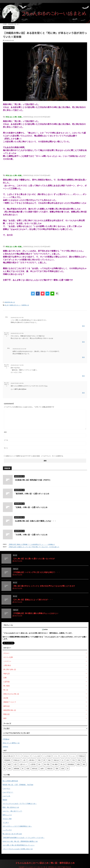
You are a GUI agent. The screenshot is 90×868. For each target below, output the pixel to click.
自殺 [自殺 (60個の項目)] (9, 769)
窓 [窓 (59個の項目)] (4, 769)
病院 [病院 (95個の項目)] (78, 764)
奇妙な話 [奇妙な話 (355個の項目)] (56, 760)
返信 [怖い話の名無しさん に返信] (83, 342)
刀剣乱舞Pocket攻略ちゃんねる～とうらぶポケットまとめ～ (23, 838)
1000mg (5, 747)
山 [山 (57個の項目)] (4, 764)
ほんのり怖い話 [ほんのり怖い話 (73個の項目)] (8, 756)
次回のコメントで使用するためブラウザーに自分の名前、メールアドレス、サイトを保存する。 (35, 456)
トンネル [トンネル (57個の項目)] (63, 756)
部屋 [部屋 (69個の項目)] (28, 769)
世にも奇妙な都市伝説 (10, 781)
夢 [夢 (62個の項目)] (44, 760)
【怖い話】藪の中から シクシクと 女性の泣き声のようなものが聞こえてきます (44, 586)
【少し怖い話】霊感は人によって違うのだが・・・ (33, 600)
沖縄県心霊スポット (15, 305)
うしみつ (6, 822)
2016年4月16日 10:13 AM (19, 349)
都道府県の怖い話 (10, 302)
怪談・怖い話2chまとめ (11, 807)
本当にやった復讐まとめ (11, 743)
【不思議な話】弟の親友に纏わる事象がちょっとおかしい (35, 613)
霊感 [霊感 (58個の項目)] (63, 769)
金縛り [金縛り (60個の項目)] (42, 769)
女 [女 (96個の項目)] (63, 760)
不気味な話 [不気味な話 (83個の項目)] (16, 760)
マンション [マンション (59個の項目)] (72, 756)
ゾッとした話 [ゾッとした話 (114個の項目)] (36, 756)
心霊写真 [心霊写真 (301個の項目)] (33, 764)
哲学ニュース (7, 815)
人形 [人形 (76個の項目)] (24, 760)
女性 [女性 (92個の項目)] (68, 760)
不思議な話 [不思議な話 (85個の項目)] (82, 756)
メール (6, 440)
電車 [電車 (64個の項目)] (57, 769)
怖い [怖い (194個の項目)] (40, 764)
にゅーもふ (6, 788)
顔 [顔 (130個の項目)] (68, 769)
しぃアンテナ (7, 830)
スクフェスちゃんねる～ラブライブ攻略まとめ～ (20, 804)
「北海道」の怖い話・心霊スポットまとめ (31, 507)
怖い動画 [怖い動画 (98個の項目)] (55, 764)
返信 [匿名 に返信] (83, 326)
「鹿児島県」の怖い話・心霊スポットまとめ (32, 494)
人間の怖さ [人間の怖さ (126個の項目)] (32, 760)
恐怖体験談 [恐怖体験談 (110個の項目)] (71, 764)
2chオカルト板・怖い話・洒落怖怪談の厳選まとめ (20, 841)
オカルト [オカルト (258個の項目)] (27, 756)
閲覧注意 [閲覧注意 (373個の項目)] (50, 769)
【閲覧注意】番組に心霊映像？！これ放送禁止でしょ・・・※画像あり (32, 544)
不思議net (6, 739)
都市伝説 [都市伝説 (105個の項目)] (35, 769)
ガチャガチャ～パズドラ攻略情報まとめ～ (17, 826)
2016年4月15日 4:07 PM (17, 318)
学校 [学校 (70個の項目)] (79, 760)
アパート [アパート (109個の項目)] (18, 756)
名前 (5, 432)
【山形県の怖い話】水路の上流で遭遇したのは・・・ (35, 521)
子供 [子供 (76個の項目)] (73, 760)
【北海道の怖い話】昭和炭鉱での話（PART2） (33, 480)
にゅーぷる (6, 796)
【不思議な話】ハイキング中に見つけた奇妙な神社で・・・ (36, 572)
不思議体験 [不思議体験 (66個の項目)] (7, 760)
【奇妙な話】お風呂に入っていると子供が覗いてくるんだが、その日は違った (34, 547)
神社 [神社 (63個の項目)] (84, 764)
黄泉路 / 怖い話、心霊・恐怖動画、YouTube (18, 785)
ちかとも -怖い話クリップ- (12, 811)
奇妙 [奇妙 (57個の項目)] (49, 760)
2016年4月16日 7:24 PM (17, 365)
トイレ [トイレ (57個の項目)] (56, 756)
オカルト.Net (7, 819)
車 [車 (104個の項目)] (23, 769)
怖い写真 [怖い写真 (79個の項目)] (47, 764)
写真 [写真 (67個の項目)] (39, 760)
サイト (6, 448)
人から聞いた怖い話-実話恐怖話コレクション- (19, 845)
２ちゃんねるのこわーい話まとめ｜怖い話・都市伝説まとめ (45, 863)
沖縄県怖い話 (25, 305)
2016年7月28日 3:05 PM (17, 383)
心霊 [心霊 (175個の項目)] (15, 764)
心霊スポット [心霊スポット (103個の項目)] (23, 764)
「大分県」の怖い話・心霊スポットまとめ (31, 535)
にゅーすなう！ (8, 792)
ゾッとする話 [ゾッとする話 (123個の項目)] (47, 756)
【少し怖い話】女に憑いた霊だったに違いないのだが (34, 559)
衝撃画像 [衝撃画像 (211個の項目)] (16, 769)
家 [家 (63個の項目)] (84, 760)
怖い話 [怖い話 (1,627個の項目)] (63, 764)
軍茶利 (5, 800)
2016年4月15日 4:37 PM (17, 333)
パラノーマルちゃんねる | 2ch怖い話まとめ (18, 849)
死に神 (7, 305)
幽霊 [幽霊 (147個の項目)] (9, 764)
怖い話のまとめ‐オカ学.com (12, 834)
